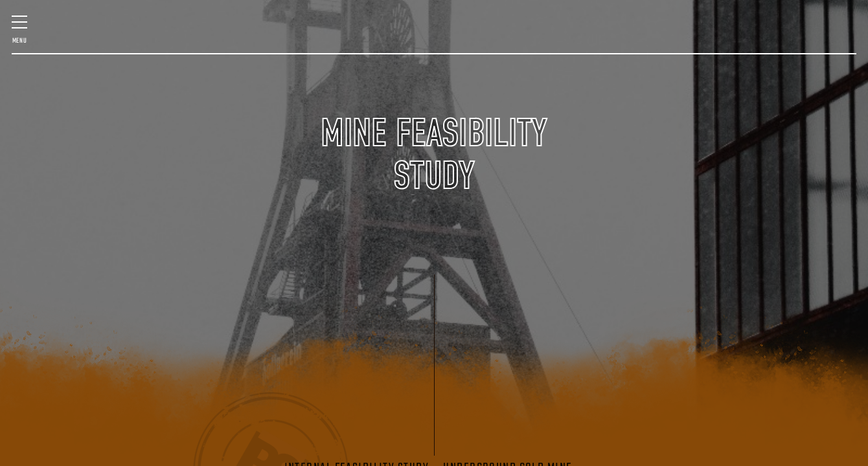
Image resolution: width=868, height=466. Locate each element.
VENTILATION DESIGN (779, 38)
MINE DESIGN (81, 38)
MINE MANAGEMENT (207, 38)
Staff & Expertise (160, 80)
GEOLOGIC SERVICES (648, 38)
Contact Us (715, 80)
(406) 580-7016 (794, 87)
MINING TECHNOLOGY (587, 38)
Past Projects (72, 80)
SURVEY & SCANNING (271, 38)
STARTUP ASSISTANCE (711, 38)
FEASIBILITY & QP (137, 38)
